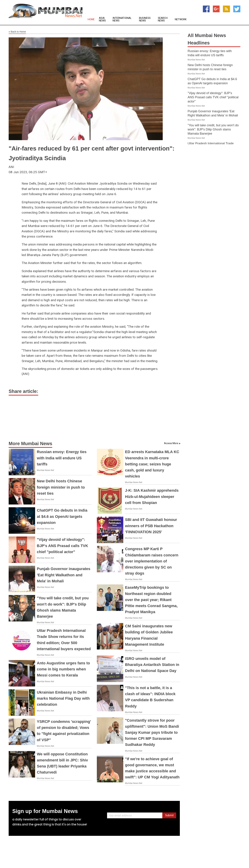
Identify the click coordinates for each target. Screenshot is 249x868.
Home (91, 19)
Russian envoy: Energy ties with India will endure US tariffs (62, 458)
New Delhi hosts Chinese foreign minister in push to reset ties (61, 487)
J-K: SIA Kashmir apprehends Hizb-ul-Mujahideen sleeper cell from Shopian (152, 496)
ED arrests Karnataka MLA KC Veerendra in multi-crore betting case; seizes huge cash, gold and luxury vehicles (152, 464)
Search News (163, 19)
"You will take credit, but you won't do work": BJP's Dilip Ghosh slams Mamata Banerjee (213, 129)
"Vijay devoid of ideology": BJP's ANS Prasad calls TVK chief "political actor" (63, 546)
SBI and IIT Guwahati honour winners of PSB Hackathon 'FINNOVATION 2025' (151, 526)
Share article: (23, 391)
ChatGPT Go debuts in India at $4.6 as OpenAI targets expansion (62, 516)
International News (122, 19)
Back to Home (17, 32)
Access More (171, 443)
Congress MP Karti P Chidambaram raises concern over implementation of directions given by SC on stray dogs (152, 561)
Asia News (102, 19)
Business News (145, 19)
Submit (169, 815)
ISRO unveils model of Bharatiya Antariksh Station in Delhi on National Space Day (152, 665)
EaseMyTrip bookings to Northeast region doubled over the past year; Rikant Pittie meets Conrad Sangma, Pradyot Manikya (151, 600)
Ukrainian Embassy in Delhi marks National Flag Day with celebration (63, 698)
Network (181, 19)
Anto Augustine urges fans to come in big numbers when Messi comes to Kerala (63, 669)
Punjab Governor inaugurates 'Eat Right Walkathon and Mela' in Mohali (64, 575)
